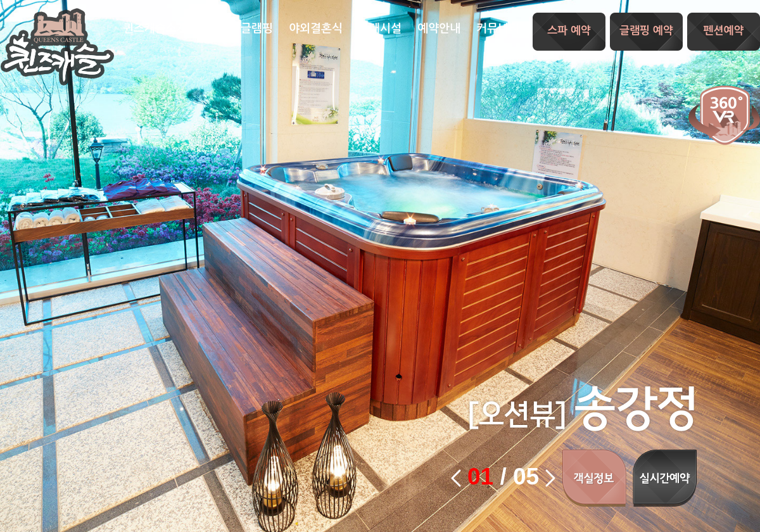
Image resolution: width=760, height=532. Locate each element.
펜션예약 (724, 31)
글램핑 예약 (646, 31)
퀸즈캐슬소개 (155, 28)
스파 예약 (569, 31)
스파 (214, 28)
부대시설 (380, 28)
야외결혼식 (316, 28)
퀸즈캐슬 (57, 47)
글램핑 (257, 28)
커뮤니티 (498, 28)
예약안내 (439, 28)
